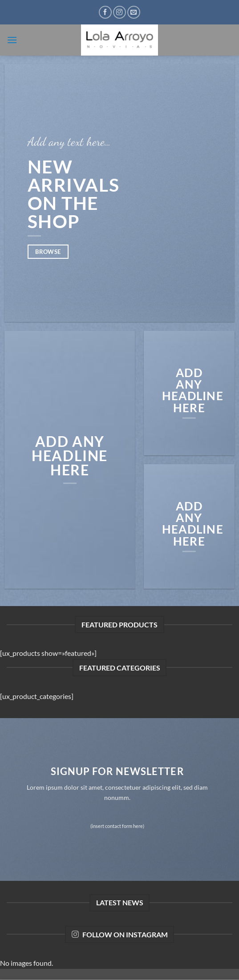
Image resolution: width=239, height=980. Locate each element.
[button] (12, 40)
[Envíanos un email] (134, 12)
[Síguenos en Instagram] (119, 12)
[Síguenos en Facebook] (105, 12)
